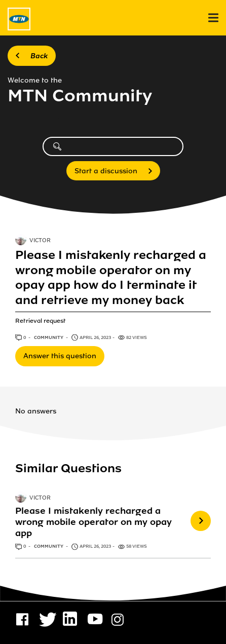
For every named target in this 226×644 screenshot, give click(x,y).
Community (49, 337)
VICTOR (40, 241)
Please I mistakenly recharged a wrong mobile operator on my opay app (93, 522)
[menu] (213, 18)
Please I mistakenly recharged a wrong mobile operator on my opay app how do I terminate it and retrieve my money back (111, 278)
